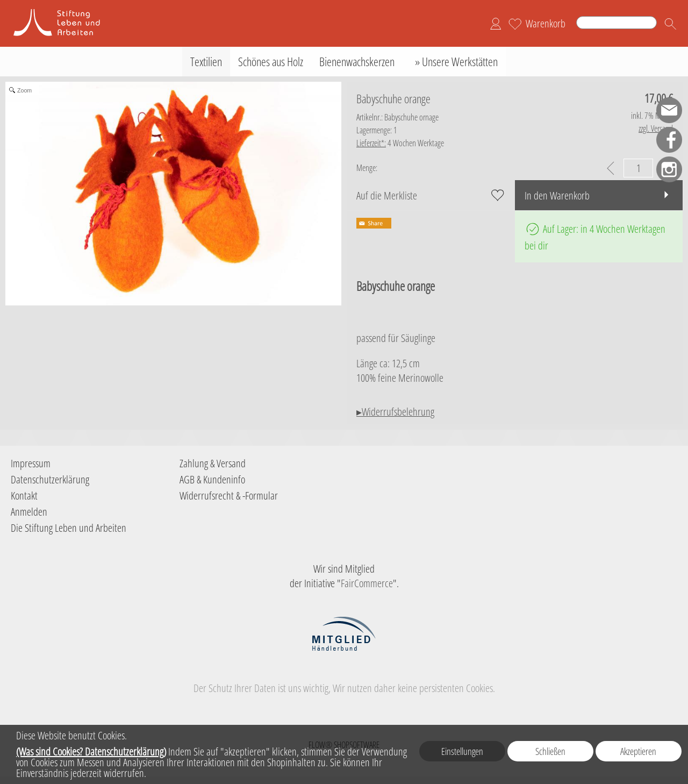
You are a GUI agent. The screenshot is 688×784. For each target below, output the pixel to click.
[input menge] (638, 168)
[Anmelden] (496, 24)
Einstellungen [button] (462, 751)
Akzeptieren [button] (638, 751)
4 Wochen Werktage (400, 143)
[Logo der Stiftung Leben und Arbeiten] (64, 11)
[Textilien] (206, 62)
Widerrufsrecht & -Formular (229, 496)
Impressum (31, 463)
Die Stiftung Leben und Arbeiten (69, 528)
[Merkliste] (515, 24)
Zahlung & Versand (213, 463)
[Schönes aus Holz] (271, 62)
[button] (670, 24)
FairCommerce (367, 583)
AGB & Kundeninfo (212, 479)
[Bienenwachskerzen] (357, 62)
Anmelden (29, 512)
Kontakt (24, 496)
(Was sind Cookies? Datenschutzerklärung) (91, 751)
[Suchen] (617, 23)
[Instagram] (669, 169)
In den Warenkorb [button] (557, 195)
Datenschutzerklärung (50, 479)
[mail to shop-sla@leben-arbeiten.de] (669, 110)
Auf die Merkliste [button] (387, 195)
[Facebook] (669, 140)
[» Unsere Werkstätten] (454, 62)
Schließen (550, 751)
